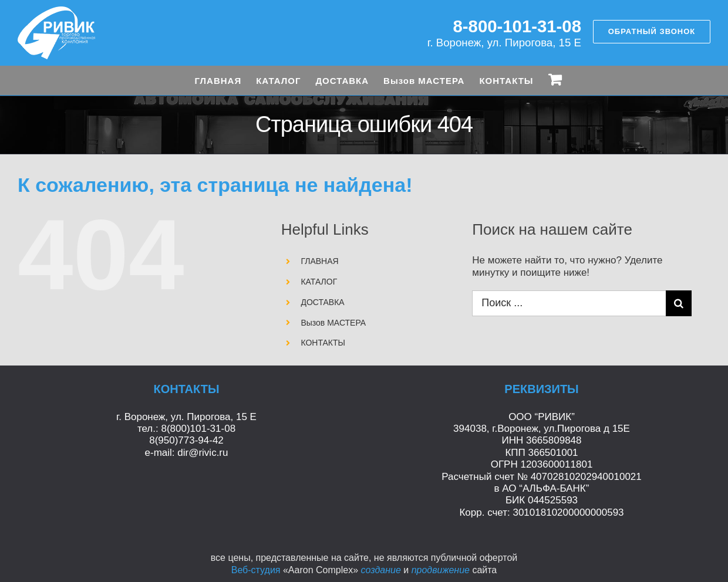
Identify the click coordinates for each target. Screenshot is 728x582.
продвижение (441, 570)
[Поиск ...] (569, 303)
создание (380, 570)
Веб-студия (256, 570)
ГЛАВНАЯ (319, 261)
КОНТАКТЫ (323, 343)
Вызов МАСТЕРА (333, 323)
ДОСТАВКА (322, 302)
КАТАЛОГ (319, 282)
